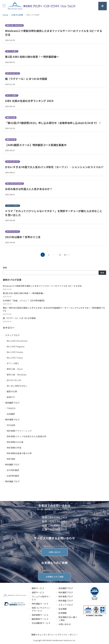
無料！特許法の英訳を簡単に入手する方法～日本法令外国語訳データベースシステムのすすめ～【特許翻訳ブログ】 (54, 309)
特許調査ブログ (12, 481)
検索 (5, 268)
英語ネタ (11, 397)
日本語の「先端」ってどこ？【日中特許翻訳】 (24, 300)
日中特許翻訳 (13, 470)
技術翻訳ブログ (12, 403)
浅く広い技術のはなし (17, 386)
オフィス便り (13, 363)
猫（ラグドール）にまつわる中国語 (19, 318)
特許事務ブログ (12, 420)
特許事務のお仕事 (15, 442)
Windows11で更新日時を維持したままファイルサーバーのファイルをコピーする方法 (42, 286)
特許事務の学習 (14, 448)
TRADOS (11, 408)
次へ (66, 255)
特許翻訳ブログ (12, 465)
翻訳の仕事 (12, 391)
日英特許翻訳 (13, 476)
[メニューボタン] (4, 6)
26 (60, 255)
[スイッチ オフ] (103, 6)
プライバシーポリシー (67, 635)
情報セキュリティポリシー (44, 635)
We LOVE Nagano (16, 346)
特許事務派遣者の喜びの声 (19, 453)
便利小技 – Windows (17, 375)
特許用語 (11, 459)
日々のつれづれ (14, 380)
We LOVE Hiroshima (17, 341)
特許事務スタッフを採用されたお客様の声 (26, 436)
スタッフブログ (12, 335)
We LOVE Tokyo (15, 358)
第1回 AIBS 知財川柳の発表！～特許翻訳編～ (24, 293)
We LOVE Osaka (15, 352)
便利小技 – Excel (15, 369)
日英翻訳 (11, 414)
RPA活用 (11, 425)
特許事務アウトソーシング (19, 431)
